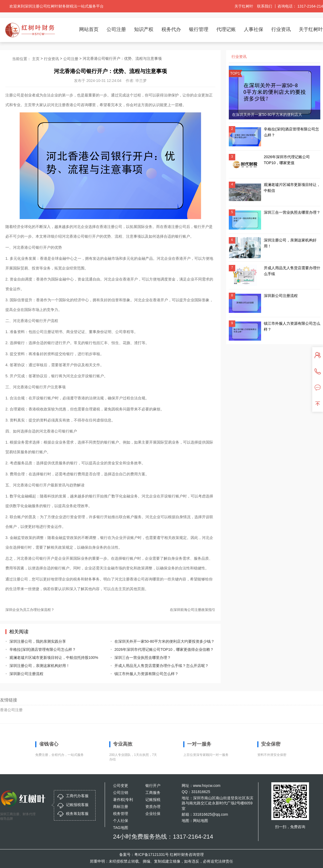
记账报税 (153, 800)
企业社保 (153, 814)
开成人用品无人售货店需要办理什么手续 (292, 271)
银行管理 (199, 29)
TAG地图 (121, 828)
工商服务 (153, 793)
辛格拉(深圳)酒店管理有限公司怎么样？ (43, 649)
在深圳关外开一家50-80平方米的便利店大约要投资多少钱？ (161, 641)
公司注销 (121, 793)
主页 (36, 59)
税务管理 (121, 814)
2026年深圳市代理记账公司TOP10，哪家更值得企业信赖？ (161, 649)
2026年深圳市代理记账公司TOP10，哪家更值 (287, 160)
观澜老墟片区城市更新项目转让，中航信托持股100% (54, 658)
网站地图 (201, 821)
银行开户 (153, 786)
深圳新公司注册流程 (26, 674)
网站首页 (89, 29)
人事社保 (254, 29)
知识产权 (144, 29)
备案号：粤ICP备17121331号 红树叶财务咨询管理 (161, 855)
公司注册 (116, 29)
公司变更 (121, 786)
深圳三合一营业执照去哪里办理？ (143, 658)
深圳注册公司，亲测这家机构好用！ (40, 666)
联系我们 (265, 6)
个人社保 (121, 821)
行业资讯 (281, 29)
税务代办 (171, 29)
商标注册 (121, 807)
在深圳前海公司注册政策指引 (193, 610)
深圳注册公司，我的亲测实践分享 (38, 641)
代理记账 (226, 29)
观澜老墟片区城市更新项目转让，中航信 (292, 188)
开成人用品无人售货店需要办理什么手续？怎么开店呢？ (161, 666)
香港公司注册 (11, 710)
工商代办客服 (77, 796)
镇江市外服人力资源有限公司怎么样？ (146, 674)
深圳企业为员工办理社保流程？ (30, 610)
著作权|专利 (123, 800)
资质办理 (153, 807)
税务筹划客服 (77, 814)
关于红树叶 (244, 6)
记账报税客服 (77, 805)
